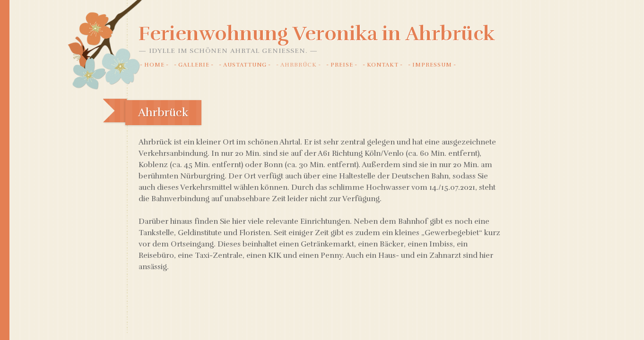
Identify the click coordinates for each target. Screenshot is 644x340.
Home (154, 65)
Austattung (245, 65)
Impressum (432, 65)
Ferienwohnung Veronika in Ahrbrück (317, 34)
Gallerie (194, 65)
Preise (342, 65)
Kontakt (383, 65)
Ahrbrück (299, 65)
